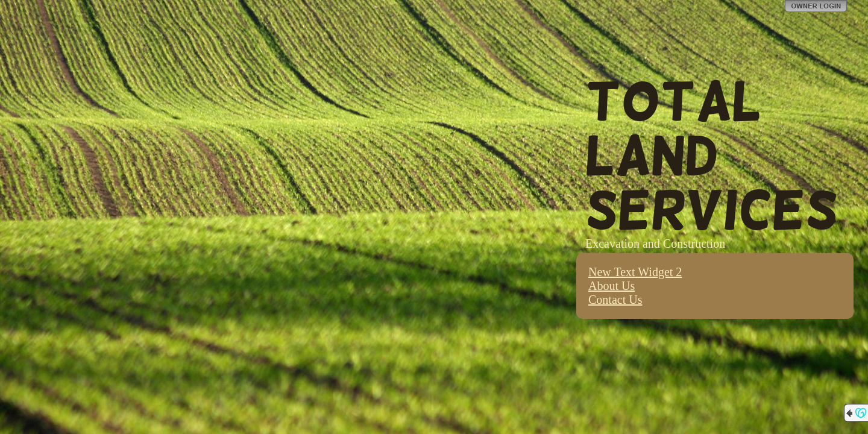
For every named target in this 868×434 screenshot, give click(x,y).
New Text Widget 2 (635, 272)
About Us (612, 286)
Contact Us (615, 300)
